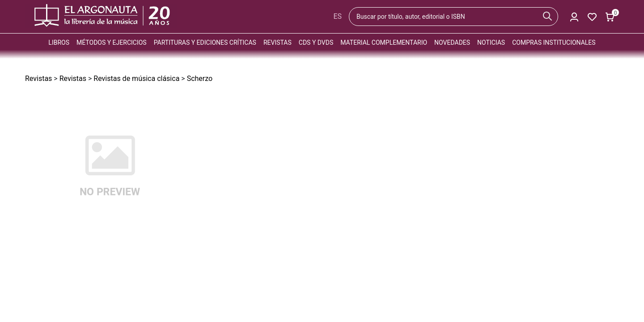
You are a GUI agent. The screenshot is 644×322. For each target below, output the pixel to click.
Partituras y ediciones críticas (205, 42)
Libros (59, 42)
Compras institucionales (554, 42)
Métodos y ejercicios (112, 42)
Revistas (278, 42)
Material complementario (384, 42)
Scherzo (200, 78)
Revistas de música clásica (136, 78)
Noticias (491, 42)
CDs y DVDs (316, 42)
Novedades (452, 42)
